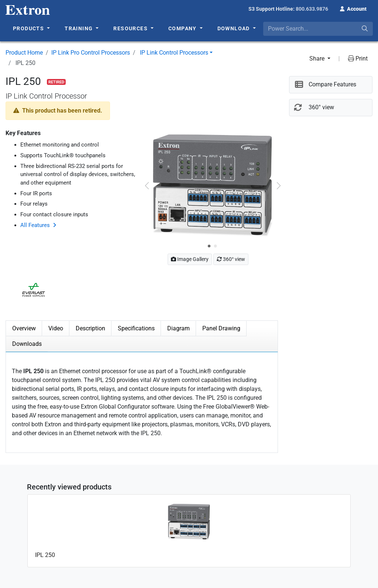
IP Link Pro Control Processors (91, 53)
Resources (131, 28)
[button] (353, 8)
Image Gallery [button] (190, 259)
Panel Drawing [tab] (221, 328)
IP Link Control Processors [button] (174, 53)
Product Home (24, 53)
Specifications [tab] (136, 328)
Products (29, 28)
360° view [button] (231, 259)
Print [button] (358, 59)
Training (80, 28)
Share (318, 59)
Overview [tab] (24, 328)
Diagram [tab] (178, 328)
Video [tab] (56, 328)
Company (183, 28)
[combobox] (318, 29)
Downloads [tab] (27, 344)
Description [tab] (90, 328)
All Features (35, 225)
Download (235, 28)
